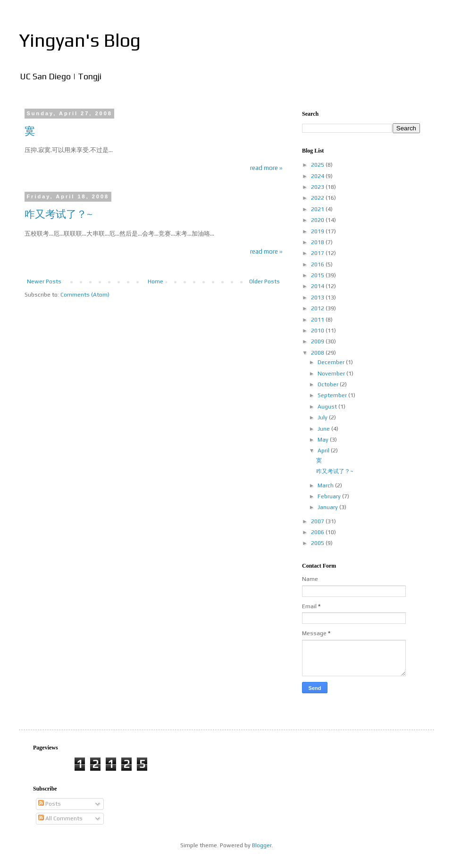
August (328, 407)
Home (155, 281)
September (333, 395)
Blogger (262, 845)
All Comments (60, 818)
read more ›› (266, 168)
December (332, 362)
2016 (318, 264)
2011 (318, 320)
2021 (318, 209)
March (326, 485)
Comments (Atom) (85, 295)
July (323, 417)
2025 (318, 165)
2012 (318, 308)
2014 (318, 286)
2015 (318, 275)
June (324, 429)
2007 (318, 521)
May (324, 440)
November (332, 374)
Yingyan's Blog (80, 40)
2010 (318, 331)
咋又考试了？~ (59, 214)
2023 (318, 187)
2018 (318, 242)
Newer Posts (44, 281)
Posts (50, 804)
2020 (318, 220)
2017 (318, 253)
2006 (318, 532)
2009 (318, 341)
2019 (318, 231)
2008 (318, 353)
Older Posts (264, 281)
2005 (318, 543)
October (329, 384)
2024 (318, 176)
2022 (318, 198)
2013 (318, 298)
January (328, 507)
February (330, 496)
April (324, 451)
